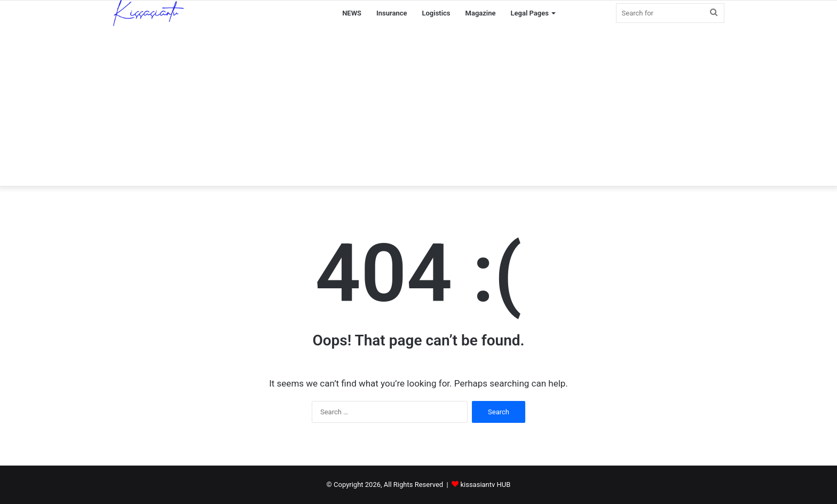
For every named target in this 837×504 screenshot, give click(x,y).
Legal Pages (530, 13)
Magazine (481, 13)
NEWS (352, 13)
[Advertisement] (418, 106)
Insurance (392, 13)
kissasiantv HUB (485, 485)
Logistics (436, 13)
